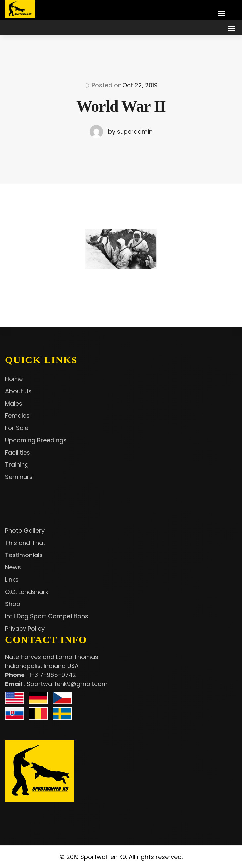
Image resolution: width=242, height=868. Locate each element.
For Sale (17, 428)
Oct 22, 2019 (140, 85)
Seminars (19, 477)
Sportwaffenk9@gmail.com (67, 684)
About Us (18, 391)
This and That (25, 543)
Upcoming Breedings (36, 440)
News (13, 567)
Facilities (18, 452)
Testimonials (24, 555)
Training (17, 465)
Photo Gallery (25, 530)
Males (14, 403)
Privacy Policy (25, 628)
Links (12, 579)
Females (17, 416)
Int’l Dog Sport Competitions (47, 616)
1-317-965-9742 (53, 675)
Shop (13, 604)
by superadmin (130, 132)
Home (14, 379)
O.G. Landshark (27, 592)
